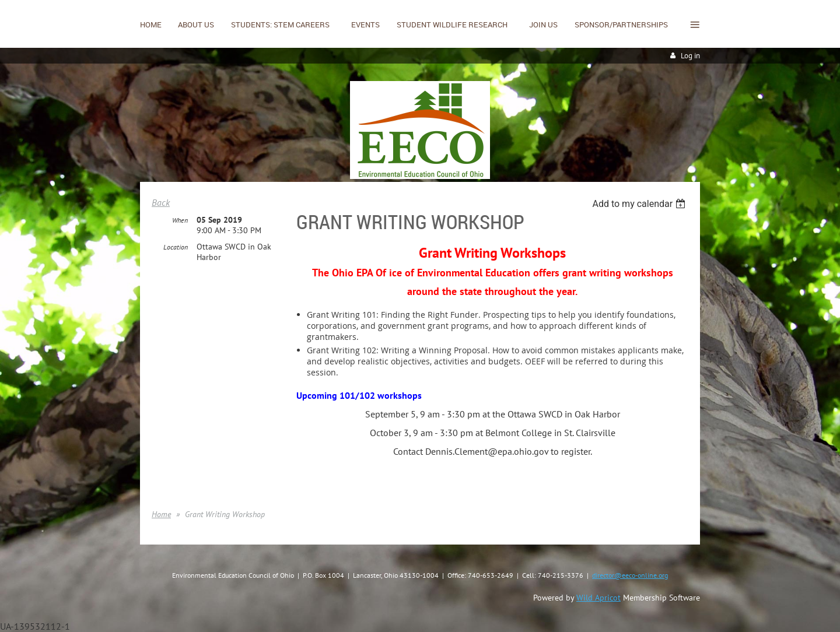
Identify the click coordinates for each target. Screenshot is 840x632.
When (180, 220)
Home (161, 514)
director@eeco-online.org (630, 575)
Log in (690, 56)
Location (176, 247)
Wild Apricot (598, 598)
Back (161, 202)
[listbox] (640, 204)
